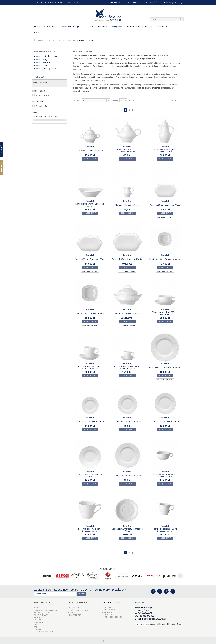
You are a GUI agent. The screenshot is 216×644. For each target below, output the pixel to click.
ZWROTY (37, 624)
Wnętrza (117, 26)
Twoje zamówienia (109, 609)
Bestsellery (73, 612)
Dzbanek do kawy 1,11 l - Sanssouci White (165, 151)
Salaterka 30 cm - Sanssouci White (90, 313)
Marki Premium (74, 607)
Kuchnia (103, 26)
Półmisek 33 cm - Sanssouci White (90, 259)
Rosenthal (41, 106)
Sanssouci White (40, 65)
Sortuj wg (76, 100)
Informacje (41, 602)
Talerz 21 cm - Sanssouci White (165, 421)
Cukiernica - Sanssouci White (90, 151)
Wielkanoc (50, 26)
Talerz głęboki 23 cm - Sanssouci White (90, 476)
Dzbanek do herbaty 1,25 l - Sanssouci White (127, 151)
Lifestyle (162, 26)
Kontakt (38, 619)
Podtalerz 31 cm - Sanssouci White (165, 367)
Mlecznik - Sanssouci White (127, 205)
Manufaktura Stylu (96, 640)
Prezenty (40, 32)
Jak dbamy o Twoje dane (44, 631)
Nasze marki (108, 569)
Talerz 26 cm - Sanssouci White (127, 476)
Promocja (2, 167)
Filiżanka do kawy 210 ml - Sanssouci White (90, 367)
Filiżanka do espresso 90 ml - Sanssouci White (127, 367)
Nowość (2, 149)
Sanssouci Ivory (40, 59)
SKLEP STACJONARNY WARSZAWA (47, 3)
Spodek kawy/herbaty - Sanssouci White (127, 530)
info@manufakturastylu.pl (154, 618)
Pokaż (116, 100)
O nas (37, 607)
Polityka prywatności (43, 614)
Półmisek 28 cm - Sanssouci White (165, 205)
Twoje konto (107, 607)
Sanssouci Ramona (42, 62)
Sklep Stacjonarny (42, 612)
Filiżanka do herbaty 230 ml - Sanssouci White (165, 313)
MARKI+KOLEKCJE (70, 26)
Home (37, 26)
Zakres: (36, 116)
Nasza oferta (76, 602)
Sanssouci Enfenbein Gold (45, 56)
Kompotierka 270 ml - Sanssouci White (90, 205)
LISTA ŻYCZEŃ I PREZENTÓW (78, 609)
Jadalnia (89, 26)
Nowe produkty (74, 614)
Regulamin (39, 617)
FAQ (36, 626)
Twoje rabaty (107, 614)
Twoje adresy (107, 612)
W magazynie (43, 95)
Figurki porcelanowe (139, 26)
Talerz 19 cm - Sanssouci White (127, 421)
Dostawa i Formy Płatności (45, 609)
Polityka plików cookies (112, 617)
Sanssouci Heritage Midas (45, 68)
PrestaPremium (127, 640)
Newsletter (39, 629)
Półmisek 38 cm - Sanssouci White (127, 259)
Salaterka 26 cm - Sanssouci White (165, 259)
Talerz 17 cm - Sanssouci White (90, 421)
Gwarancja (39, 621)
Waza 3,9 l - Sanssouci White (127, 313)
